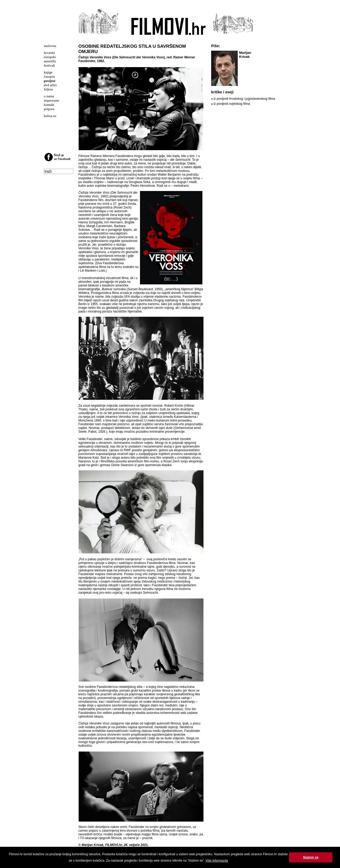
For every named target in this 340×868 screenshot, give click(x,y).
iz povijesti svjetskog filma (232, 104)
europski (50, 57)
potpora (49, 109)
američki (50, 61)
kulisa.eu (50, 116)
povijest (50, 81)
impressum (51, 100)
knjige (48, 72)
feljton (48, 89)
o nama (49, 96)
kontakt (49, 105)
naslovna (50, 46)
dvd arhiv (50, 85)
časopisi (49, 77)
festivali (49, 65)
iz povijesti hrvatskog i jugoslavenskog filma (244, 99)
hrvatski (49, 53)
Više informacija (216, 861)
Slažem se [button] (311, 857)
